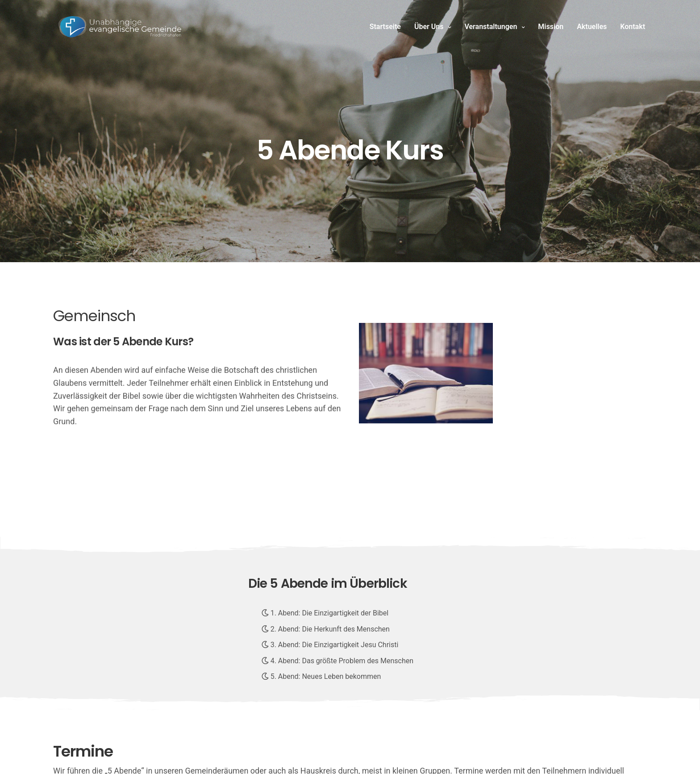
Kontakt (633, 27)
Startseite (385, 27)
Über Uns (429, 27)
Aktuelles (592, 27)
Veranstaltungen (491, 27)
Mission (551, 27)
